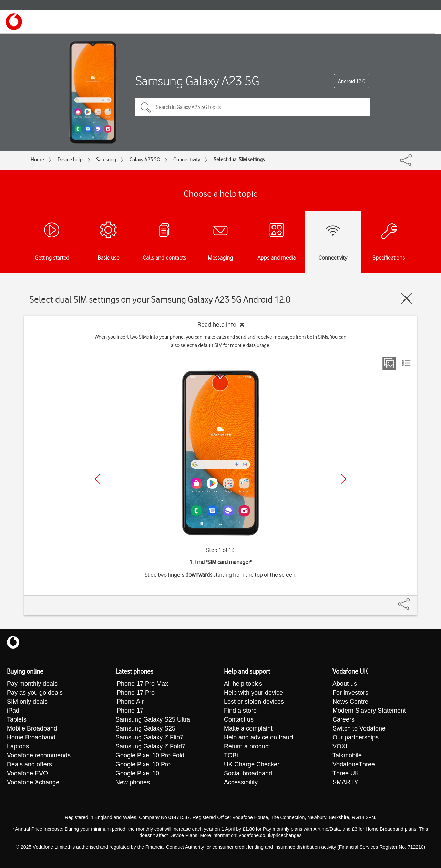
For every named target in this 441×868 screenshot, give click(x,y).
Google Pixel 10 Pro (143, 764)
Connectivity (187, 160)
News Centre (350, 702)
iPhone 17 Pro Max (142, 684)
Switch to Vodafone (359, 728)
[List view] (407, 364)
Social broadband (248, 773)
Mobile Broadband (32, 728)
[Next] (343, 479)
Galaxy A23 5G (145, 160)
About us (345, 684)
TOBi (231, 755)
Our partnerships (356, 737)
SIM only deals (27, 702)
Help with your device (253, 693)
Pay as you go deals (35, 693)
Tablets (17, 719)
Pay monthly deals (32, 684)
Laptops (18, 746)
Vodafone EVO (27, 773)
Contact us (239, 719)
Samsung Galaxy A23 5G (197, 81)
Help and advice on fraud (258, 737)
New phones (133, 782)
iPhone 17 (129, 711)
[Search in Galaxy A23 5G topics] (253, 107)
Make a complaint (248, 728)
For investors (350, 693)
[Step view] (389, 364)
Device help (70, 160)
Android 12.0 (352, 81)
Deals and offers (29, 764)
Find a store (240, 711)
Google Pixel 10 (137, 773)
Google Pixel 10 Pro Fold (150, 755)
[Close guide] (407, 298)
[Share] (412, 601)
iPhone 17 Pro (135, 693)
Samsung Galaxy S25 (145, 728)
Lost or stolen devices (254, 702)
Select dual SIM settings (239, 160)
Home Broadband (31, 737)
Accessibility (241, 782)
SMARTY (345, 782)
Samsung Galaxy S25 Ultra (153, 719)
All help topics (243, 684)
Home (37, 160)
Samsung (106, 160)
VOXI (340, 746)
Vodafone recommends (39, 755)
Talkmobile (347, 755)
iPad (13, 711)
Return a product (247, 746)
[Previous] (98, 479)
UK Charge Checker (252, 764)
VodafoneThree (354, 764)
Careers (343, 719)
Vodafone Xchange (33, 782)
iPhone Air (130, 702)
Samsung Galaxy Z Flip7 (149, 737)
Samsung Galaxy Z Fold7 (150, 746)
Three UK (346, 773)
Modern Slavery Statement (369, 711)
